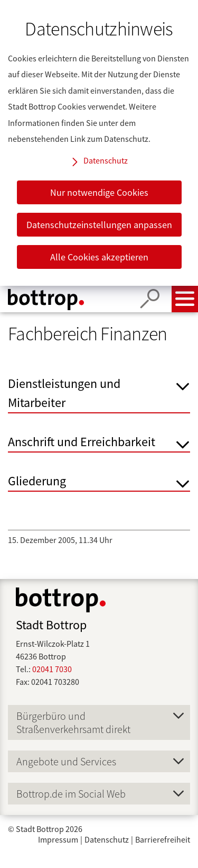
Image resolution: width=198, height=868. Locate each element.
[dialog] (99, 143)
